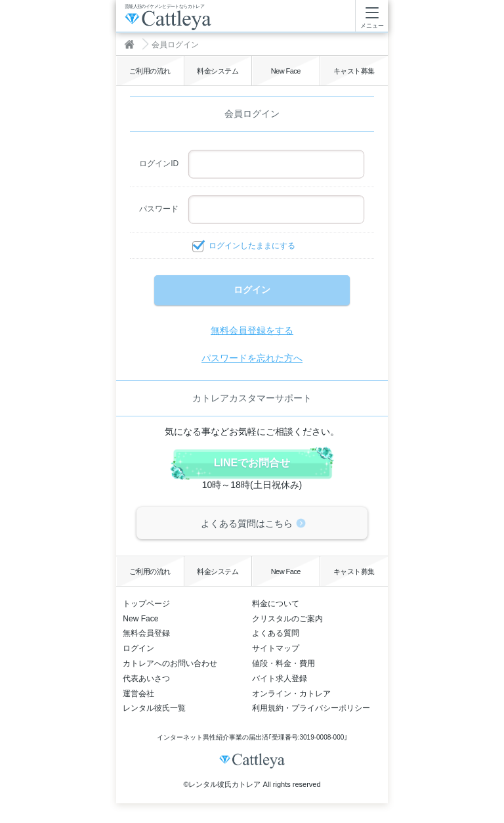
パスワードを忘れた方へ (252, 358)
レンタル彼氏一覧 (154, 708)
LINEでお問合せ (252, 463)
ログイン (138, 648)
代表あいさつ (146, 678)
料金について (276, 604)
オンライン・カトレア (291, 694)
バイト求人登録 (280, 678)
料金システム (218, 71)
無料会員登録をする (252, 330)
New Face (286, 71)
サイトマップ (276, 648)
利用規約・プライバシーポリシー (311, 708)
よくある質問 (276, 633)
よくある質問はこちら (247, 523)
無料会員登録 (146, 633)
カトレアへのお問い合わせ (170, 663)
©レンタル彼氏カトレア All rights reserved (252, 784)
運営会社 (138, 694)
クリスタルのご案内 (287, 619)
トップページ (146, 604)
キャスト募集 (354, 71)
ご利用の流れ (150, 71)
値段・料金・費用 (283, 663)
